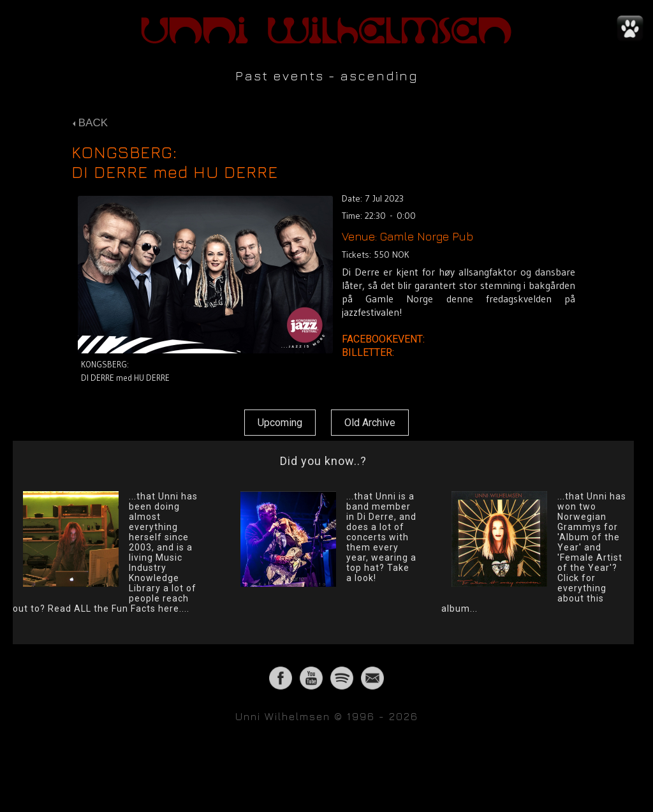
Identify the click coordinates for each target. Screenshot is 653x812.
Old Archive (370, 423)
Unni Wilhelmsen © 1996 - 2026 (327, 716)
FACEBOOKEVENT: (385, 339)
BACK (90, 123)
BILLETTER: (369, 352)
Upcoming (280, 423)
